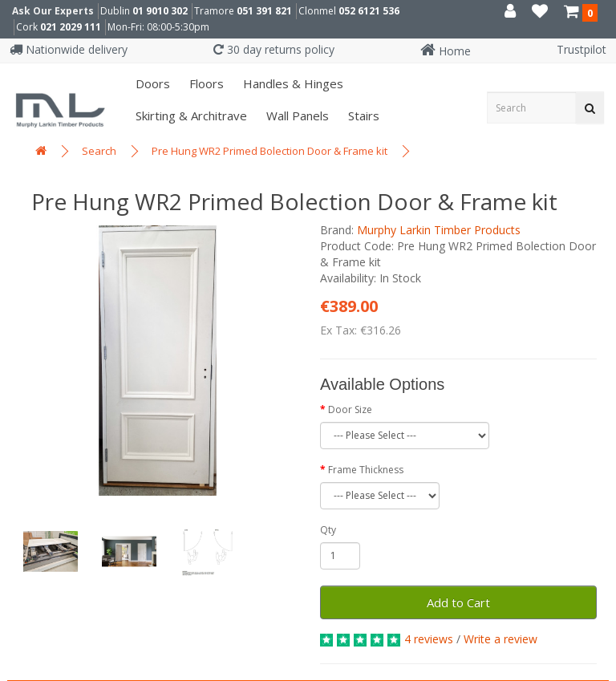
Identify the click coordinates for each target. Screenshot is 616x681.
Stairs (362, 116)
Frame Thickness (366, 470)
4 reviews (429, 639)
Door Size (350, 409)
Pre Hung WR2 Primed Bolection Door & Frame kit (269, 151)
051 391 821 (264, 11)
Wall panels (296, 116)
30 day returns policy (274, 49)
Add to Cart (458, 602)
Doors (151, 83)
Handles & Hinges (292, 83)
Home (446, 51)
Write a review (500, 639)
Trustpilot (582, 49)
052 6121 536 (369, 11)
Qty (328, 530)
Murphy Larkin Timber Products (439, 230)
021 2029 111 (71, 27)
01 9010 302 (160, 11)
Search (99, 151)
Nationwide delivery (69, 49)
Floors (205, 83)
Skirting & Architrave (190, 116)
